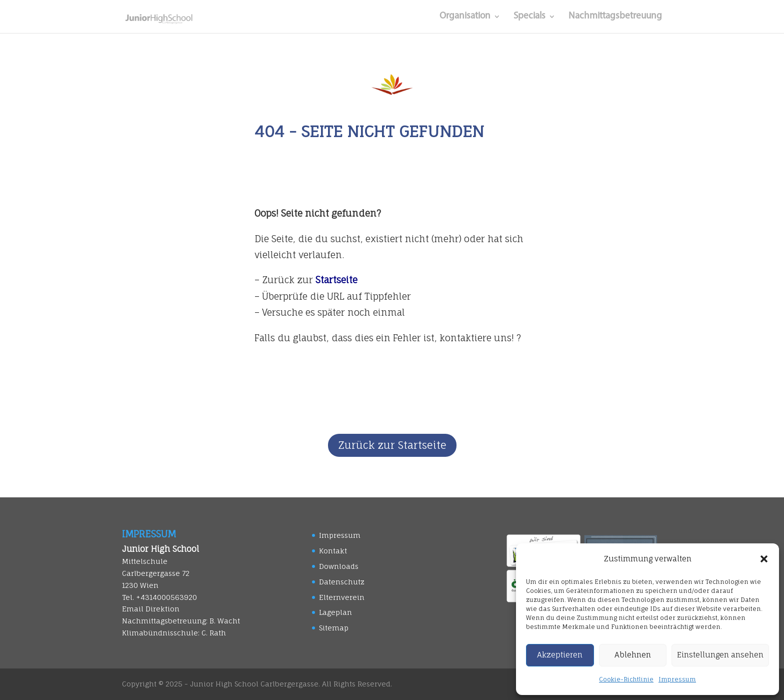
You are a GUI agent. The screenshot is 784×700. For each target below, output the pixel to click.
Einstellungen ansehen (720, 655)
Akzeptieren (560, 655)
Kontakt (333, 551)
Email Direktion (151, 609)
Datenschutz (342, 582)
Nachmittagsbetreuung (615, 17)
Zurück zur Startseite (392, 445)
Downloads (339, 566)
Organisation (465, 17)
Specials (529, 17)
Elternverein (342, 597)
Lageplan (335, 612)
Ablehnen (633, 655)
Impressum (677, 679)
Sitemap (334, 628)
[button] (764, 559)
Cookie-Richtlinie (626, 679)
